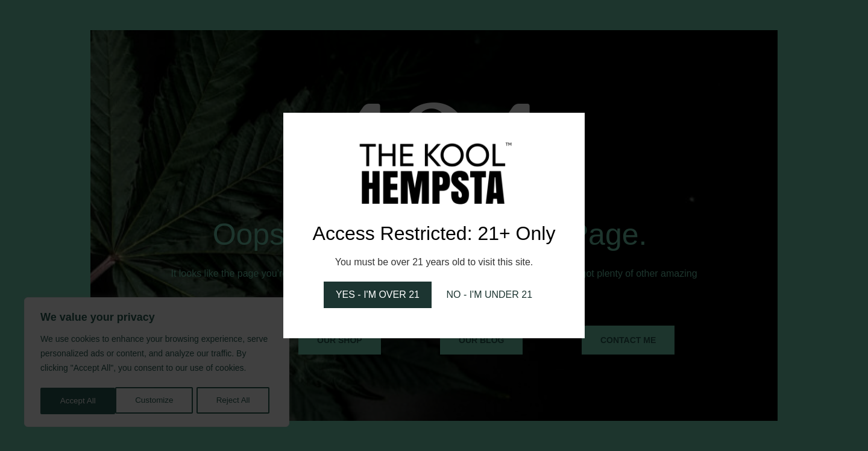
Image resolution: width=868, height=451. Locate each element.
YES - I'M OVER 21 (378, 295)
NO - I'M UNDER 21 (489, 295)
